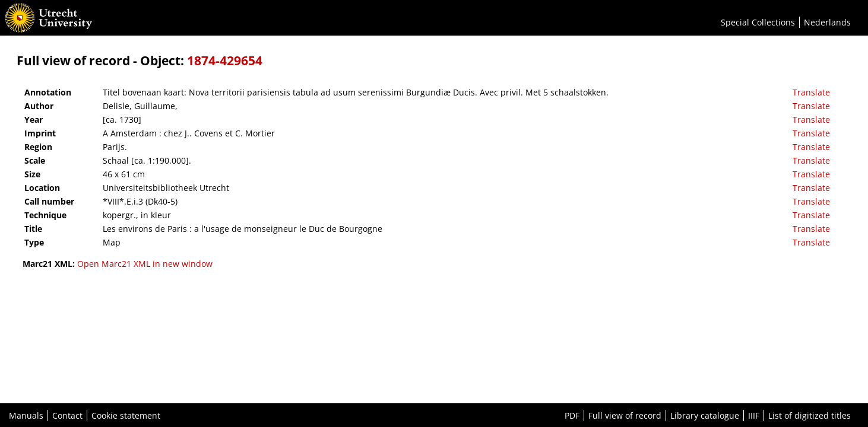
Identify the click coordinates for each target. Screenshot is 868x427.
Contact (67, 415)
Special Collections (758, 22)
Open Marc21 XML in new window (145, 264)
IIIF (754, 415)
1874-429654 (225, 60)
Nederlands (827, 22)
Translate (811, 92)
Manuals (26, 415)
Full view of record (625, 415)
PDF (572, 415)
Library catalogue (705, 415)
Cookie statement (126, 415)
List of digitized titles (810, 415)
